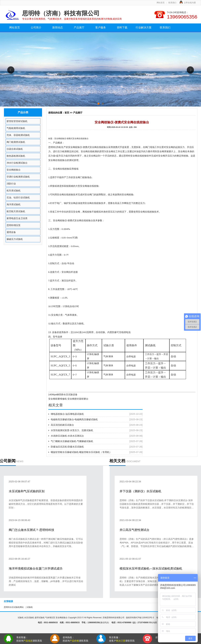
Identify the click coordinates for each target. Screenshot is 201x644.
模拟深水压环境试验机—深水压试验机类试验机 (151, 569)
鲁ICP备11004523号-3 (144, 618)
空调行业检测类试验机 (18, 177)
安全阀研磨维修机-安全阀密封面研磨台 (68, 399)
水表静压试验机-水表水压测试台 (67, 436)
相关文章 (56, 405)
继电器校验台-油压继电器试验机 (67, 414)
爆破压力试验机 (15, 239)
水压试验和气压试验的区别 (27, 491)
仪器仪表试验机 (15, 149)
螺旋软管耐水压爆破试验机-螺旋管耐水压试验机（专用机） (81, 452)
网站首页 (161, 3)
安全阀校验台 (14, 170)
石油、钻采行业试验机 (18, 197)
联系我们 (172, 3)
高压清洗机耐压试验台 (62, 425)
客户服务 (101, 27)
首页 (67, 113)
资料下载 (122, 27)
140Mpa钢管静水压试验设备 (63, 394)
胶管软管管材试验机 (17, 121)
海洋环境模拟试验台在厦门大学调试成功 (36, 569)
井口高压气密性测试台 (134, 530)
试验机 (30, 607)
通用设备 (11, 232)
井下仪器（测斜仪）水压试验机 (140, 491)
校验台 (86, 139)
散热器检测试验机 (16, 156)
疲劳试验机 (40, 618)
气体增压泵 (50, 618)
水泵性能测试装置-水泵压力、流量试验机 (72, 430)
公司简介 (36, 27)
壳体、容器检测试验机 (18, 135)
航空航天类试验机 (16, 211)
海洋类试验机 (14, 204)
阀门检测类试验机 (16, 142)
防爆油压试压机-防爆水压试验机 (67, 447)
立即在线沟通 (190, 3)
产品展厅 (79, 27)
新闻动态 (58, 27)
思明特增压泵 (14, 225)
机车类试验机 (14, 191)
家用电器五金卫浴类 (17, 218)
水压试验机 (29, 618)
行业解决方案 (144, 27)
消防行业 (11, 184)
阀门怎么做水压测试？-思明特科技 (32, 530)
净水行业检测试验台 (17, 163)
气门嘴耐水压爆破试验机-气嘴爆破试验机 (72, 441)
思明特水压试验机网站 (14, 607)
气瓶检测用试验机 (16, 128)
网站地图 (153, 623)
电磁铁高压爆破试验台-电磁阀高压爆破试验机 (74, 419)
